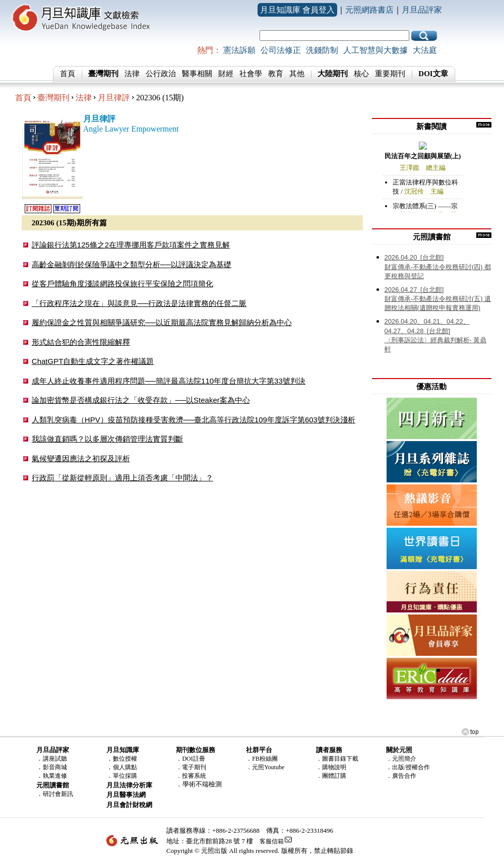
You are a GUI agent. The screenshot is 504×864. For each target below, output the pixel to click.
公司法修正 (281, 50)
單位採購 (125, 776)
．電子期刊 (191, 767)
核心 (361, 74)
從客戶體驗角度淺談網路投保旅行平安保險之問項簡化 (122, 284)
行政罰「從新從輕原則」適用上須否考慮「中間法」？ (122, 478)
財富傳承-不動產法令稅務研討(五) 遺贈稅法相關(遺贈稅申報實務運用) (438, 299)
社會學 (251, 74)
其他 (297, 74)
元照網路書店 (369, 10)
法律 (132, 74)
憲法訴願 (239, 50)
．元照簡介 (401, 759)
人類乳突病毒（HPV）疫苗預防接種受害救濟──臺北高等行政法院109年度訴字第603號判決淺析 (194, 420)
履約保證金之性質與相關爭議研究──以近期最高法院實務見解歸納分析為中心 (162, 322)
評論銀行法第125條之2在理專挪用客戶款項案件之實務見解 (131, 245)
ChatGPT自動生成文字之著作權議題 (93, 361)
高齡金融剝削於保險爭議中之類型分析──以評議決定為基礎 (132, 264)
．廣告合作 (401, 776)
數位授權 (125, 759)
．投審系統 (191, 776)
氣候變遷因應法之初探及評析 (81, 458)
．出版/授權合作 (408, 767)
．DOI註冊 (190, 759)
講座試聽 (55, 759)
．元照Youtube (265, 767)
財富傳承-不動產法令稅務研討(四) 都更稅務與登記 (438, 267)
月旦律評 (114, 98)
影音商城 (55, 767)
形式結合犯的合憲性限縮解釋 (81, 342)
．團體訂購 (331, 776)
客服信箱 (272, 841)
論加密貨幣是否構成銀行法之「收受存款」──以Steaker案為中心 (141, 400)
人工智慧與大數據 (375, 50)
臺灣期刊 (53, 98)
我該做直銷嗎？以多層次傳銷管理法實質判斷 (107, 439)
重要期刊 (390, 74)
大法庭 (425, 50)
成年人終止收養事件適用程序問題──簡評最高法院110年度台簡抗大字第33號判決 (169, 381)
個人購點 (125, 767)
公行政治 (161, 74)
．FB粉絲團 (262, 759)
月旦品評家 (422, 10)
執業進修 (55, 776)
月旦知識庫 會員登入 (297, 10)
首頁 (68, 74)
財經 (226, 74)
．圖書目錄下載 (337, 759)
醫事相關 (197, 74)
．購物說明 (331, 767)
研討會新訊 (58, 794)
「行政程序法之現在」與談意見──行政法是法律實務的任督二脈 (139, 303)
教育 (276, 74)
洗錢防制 (322, 50)
